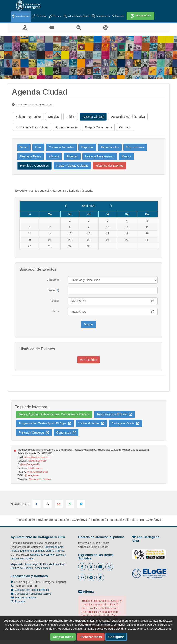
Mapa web (17, 564)
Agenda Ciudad (93, 117)
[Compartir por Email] (59, 504)
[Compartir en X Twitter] (48, 504)
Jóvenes (72, 156)
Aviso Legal (31, 564)
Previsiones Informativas (32, 127)
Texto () (53, 290)
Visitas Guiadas (91, 423)
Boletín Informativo (28, 117)
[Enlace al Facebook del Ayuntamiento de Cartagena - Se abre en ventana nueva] (82, 567)
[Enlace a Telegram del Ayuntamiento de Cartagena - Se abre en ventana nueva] (91, 577)
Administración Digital (76, 16)
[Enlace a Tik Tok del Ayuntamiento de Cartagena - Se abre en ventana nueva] (100, 577)
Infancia (54, 156)
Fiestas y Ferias (31, 156)
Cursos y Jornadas (61, 147)
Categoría (53, 280)
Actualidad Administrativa (128, 117)
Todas (24, 147)
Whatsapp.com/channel (40, 479)
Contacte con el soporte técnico (33, 594)
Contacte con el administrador (32, 590)
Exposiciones (135, 147)
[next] (111, 206)
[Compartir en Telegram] (81, 504)
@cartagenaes (32, 475)
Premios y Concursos (34, 166)
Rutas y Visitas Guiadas (72, 166)
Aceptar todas (63, 637)
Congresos (66, 432)
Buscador (118, 16)
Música (126, 156)
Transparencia (101, 16)
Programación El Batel (114, 414)
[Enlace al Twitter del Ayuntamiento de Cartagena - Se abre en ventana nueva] (91, 567)
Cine (38, 147)
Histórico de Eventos (110, 166)
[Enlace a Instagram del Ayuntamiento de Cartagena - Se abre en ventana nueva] (109, 567)
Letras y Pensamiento (100, 156)
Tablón (71, 117)
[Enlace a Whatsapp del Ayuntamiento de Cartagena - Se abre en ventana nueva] (82, 577)
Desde (55, 301)
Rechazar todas (91, 637)
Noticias (53, 117)
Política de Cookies (22, 568)
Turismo (55, 16)
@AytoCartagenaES (30, 464)
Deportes (87, 147)
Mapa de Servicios (24, 598)
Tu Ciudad (39, 16)
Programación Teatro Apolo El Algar (45, 423)
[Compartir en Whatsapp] (70, 504)
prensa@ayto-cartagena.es (37, 457)
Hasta (55, 311)
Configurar (116, 637)
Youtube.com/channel (37, 472)
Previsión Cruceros (34, 432)
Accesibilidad (42, 568)
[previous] (66, 206)
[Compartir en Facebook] (37, 504)
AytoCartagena (35, 468)
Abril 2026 (88, 206)
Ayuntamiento (21, 16)
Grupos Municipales (98, 127)
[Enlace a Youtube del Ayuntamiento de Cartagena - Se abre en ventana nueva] (100, 567)
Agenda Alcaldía (67, 127)
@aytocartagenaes (37, 461)
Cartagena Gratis (125, 423)
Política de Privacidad (53, 564)
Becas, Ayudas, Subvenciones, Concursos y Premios (54, 414)
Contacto (125, 127)
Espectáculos (110, 147)
